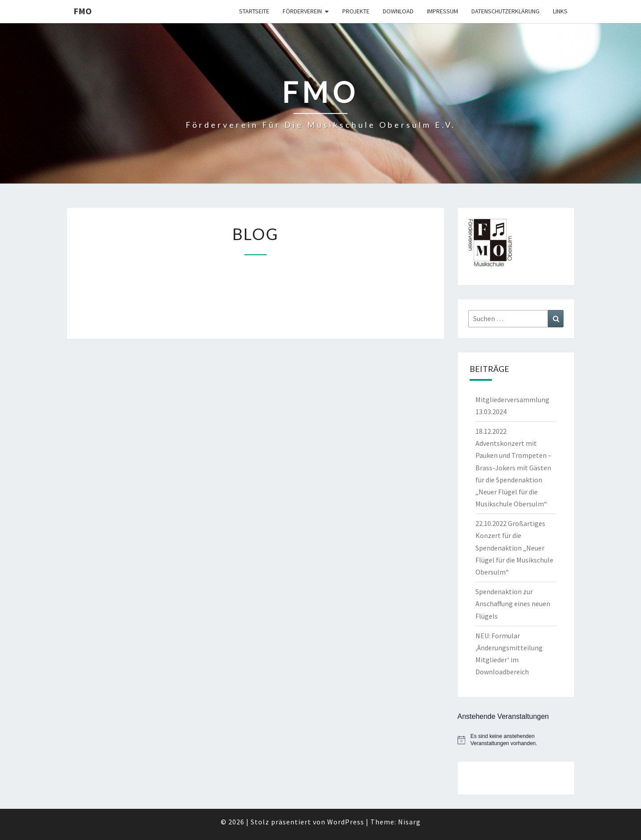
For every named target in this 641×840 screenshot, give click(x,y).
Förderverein (302, 11)
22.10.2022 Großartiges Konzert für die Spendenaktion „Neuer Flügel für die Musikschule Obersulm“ (514, 548)
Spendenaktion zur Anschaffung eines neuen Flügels (513, 603)
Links (560, 11)
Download (398, 11)
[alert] (516, 740)
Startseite (254, 11)
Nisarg (409, 822)
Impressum (442, 11)
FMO (83, 11)
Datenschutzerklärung (505, 11)
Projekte (356, 11)
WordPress (346, 822)
